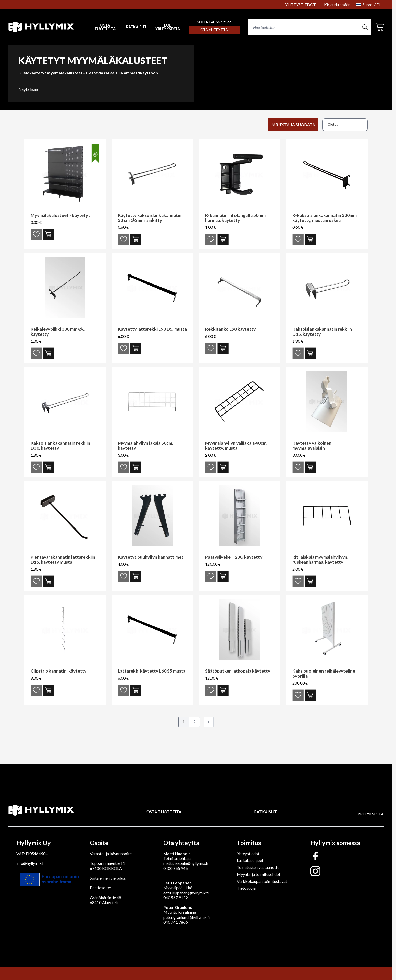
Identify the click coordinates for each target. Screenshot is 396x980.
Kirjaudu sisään (337, 4)
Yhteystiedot (248, 853)
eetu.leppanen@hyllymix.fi (186, 893)
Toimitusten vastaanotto (258, 867)
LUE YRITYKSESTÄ (168, 27)
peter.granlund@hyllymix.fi (187, 917)
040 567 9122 (176, 898)
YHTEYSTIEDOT (300, 4)
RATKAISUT (136, 27)
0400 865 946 (176, 868)
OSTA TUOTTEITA (164, 812)
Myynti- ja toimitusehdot (259, 874)
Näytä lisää (28, 89)
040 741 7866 (176, 922)
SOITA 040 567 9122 (214, 22)
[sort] (345, 125)
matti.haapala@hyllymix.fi (186, 863)
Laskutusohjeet (250, 860)
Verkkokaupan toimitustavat (262, 881)
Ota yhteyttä (214, 30)
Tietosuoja (246, 888)
